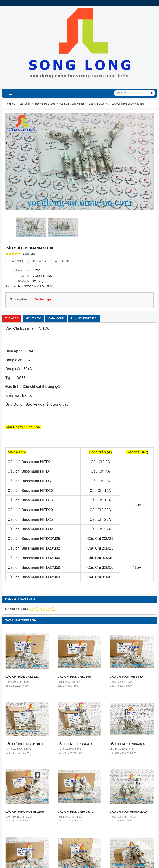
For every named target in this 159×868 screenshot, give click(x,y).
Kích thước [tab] (33, 318)
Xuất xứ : (25, 276)
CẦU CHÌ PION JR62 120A (23, 677)
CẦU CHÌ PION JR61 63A (126, 677)
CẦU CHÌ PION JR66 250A (75, 812)
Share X (40, 261)
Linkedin (62, 261)
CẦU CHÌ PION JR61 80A (74, 677)
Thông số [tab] (12, 318)
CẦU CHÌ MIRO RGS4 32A (127, 744)
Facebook (17, 261)
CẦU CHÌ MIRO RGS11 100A (24, 744)
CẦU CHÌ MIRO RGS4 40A (75, 744)
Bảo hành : (24, 281)
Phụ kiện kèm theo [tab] (84, 318)
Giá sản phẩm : (19, 299)
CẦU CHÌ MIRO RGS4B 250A (25, 812)
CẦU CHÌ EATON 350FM (126, 835)
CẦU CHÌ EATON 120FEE (74, 835)
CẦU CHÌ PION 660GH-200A (128, 812)
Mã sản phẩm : (22, 270)
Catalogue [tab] (56, 318)
